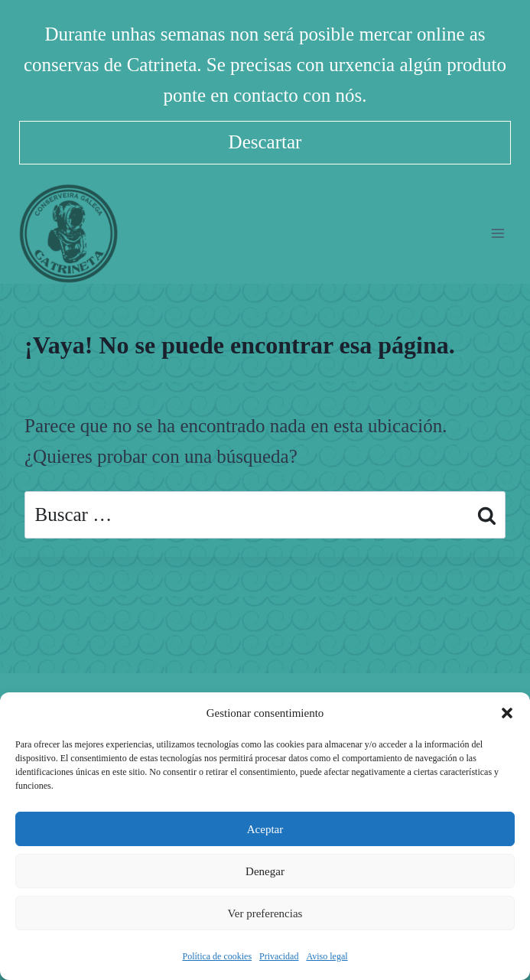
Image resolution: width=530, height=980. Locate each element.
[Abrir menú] (497, 233)
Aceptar (265, 829)
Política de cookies (217, 956)
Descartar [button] (265, 142)
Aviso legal (327, 956)
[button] (507, 713)
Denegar (265, 871)
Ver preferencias (265, 913)
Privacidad (279, 956)
